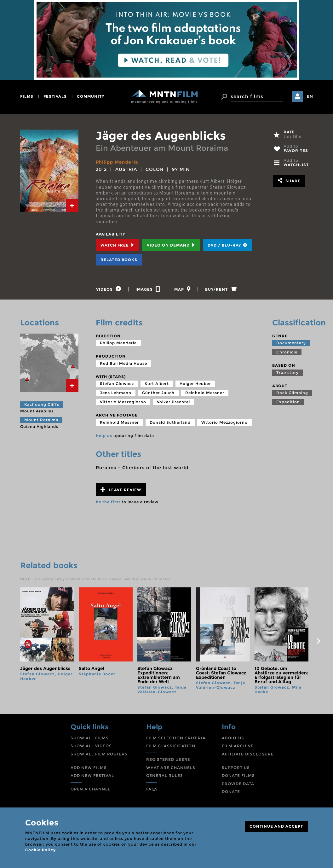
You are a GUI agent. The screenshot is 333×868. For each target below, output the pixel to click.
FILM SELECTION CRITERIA (176, 738)
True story (287, 373)
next (319, 641)
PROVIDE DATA (238, 784)
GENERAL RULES (165, 775)
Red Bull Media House (123, 363)
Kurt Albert (157, 384)
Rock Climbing (292, 393)
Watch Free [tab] (117, 245)
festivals (55, 96)
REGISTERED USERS (168, 759)
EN (310, 96)
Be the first (108, 502)
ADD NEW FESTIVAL (92, 775)
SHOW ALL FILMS (90, 738)
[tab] (72, 206)
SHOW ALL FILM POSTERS (99, 754)
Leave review (121, 489)
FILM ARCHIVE (238, 746)
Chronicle (287, 352)
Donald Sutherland (170, 422)
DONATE (231, 792)
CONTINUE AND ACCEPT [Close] (276, 826)
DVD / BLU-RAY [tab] (227, 245)
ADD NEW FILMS (89, 768)
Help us (104, 436)
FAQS (152, 789)
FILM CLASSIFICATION (171, 746)
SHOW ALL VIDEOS (91, 746)
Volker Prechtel (173, 402)
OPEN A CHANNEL (91, 789)
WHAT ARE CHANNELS (171, 768)
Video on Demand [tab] (171, 245)
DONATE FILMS (238, 775)
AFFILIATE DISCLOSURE (248, 754)
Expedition (288, 402)
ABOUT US (233, 738)
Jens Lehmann (116, 393)
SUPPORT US (236, 768)
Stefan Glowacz (117, 384)
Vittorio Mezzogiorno (123, 402)
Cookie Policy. (41, 850)
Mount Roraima (41, 420)
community (91, 96)
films (27, 96)
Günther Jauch (158, 393)
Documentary (291, 343)
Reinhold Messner (205, 393)
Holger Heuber (195, 384)
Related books (119, 260)
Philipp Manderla (117, 162)
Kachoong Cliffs (42, 404)
